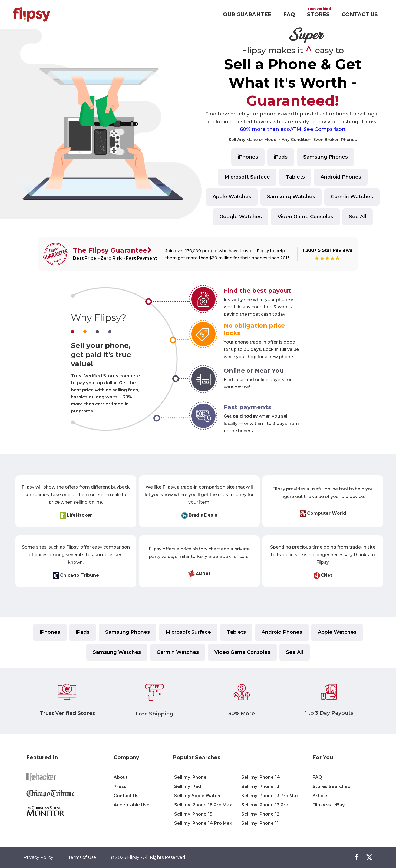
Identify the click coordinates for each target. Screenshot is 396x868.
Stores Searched (331, 786)
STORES (318, 14)
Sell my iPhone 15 (193, 814)
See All (358, 217)
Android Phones (341, 177)
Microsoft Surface (247, 177)
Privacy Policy (38, 857)
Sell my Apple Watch (197, 796)
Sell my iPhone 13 (260, 786)
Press (120, 786)
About (121, 777)
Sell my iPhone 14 (261, 777)
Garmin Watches (352, 197)
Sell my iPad (188, 786)
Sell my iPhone (190, 777)
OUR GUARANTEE (247, 14)
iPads (281, 157)
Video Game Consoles (305, 217)
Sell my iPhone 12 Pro (265, 805)
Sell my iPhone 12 (260, 814)
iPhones (248, 157)
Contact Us (126, 796)
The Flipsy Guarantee (110, 250)
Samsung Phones (326, 157)
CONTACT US (360, 14)
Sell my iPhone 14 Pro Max (203, 823)
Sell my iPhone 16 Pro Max (203, 805)
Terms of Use (82, 857)
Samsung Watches (291, 197)
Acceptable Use (132, 805)
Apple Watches (232, 197)
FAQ (289, 14)
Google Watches (241, 217)
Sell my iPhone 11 (260, 823)
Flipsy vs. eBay (329, 805)
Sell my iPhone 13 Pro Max (270, 796)
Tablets (295, 177)
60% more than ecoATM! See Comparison (293, 129)
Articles (321, 796)
